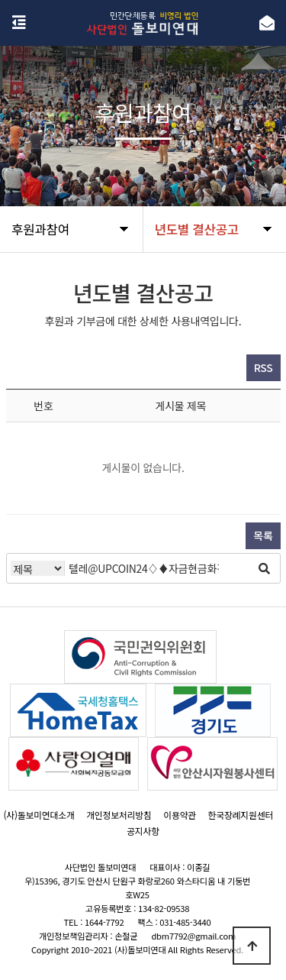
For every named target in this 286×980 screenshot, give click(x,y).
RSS (264, 367)
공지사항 (143, 831)
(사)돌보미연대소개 (39, 815)
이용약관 (180, 815)
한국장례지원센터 (241, 815)
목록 (263, 535)
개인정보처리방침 (119, 815)
